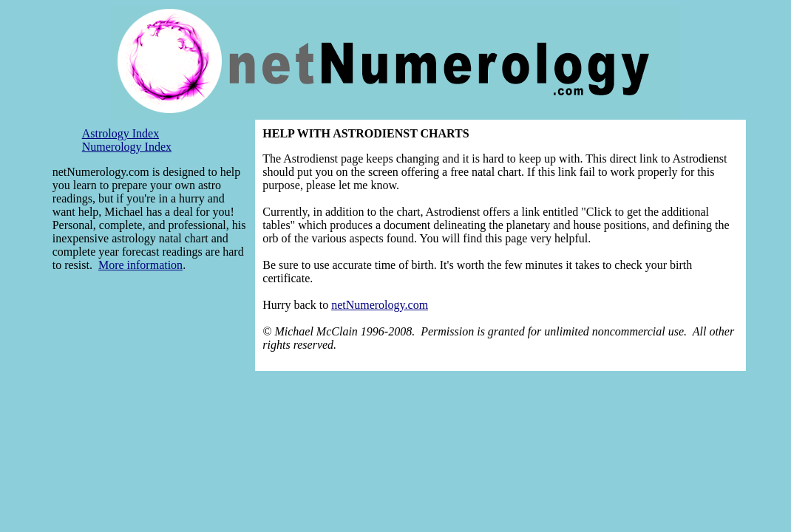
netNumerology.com (380, 305)
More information (140, 265)
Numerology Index (127, 147)
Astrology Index (120, 133)
